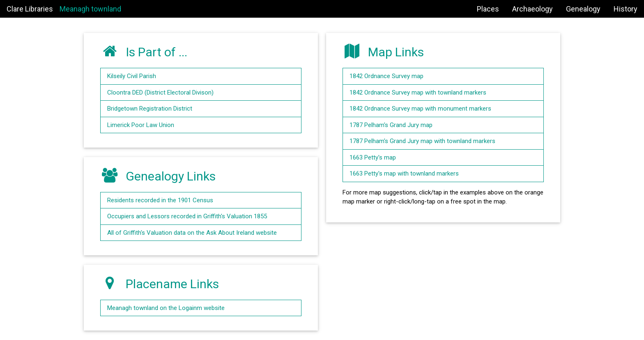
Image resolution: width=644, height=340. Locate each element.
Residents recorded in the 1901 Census (160, 200)
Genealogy (583, 9)
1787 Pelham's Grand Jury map (391, 125)
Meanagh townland (90, 9)
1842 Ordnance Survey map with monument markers (420, 109)
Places (488, 9)
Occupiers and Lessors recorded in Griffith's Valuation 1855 (187, 216)
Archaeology (532, 9)
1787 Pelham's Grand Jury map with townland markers (422, 141)
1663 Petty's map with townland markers (404, 173)
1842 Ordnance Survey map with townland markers (418, 93)
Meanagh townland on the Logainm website (166, 308)
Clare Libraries (30, 9)
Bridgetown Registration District (150, 109)
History (626, 9)
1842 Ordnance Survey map (386, 76)
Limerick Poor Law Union (141, 125)
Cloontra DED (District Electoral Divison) (160, 93)
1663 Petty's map (373, 157)
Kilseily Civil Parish (132, 76)
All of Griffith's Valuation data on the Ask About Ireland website (192, 233)
